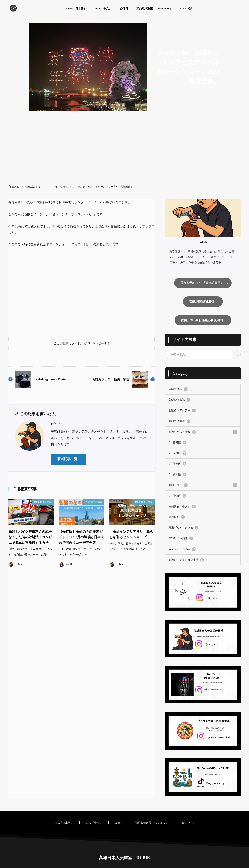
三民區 (180, 443)
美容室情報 (178, 390)
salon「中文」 (103, 8)
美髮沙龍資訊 (179, 401)
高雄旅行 (177, 517)
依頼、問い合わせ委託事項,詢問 (202, 321)
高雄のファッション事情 (186, 559)
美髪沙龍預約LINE (202, 302)
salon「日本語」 (76, 8)
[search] (236, 355)
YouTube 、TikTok (182, 549)
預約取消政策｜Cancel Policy (154, 8)
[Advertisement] (124, 152)
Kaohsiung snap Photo (51, 380)
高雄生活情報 (32, 187)
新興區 (180, 475)
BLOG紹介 (186, 8)
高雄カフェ (178, 485)
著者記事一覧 (68, 461)
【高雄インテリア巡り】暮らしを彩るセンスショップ (130, 539)
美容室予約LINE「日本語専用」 (202, 283)
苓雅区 (180, 453)
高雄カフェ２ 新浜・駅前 (109, 380)
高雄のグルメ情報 (182, 432)
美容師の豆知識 (181, 538)
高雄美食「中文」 (182, 507)
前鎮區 (180, 496)
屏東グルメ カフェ (184, 528)
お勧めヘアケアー (182, 411)
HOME (16, 187)
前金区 (180, 464)
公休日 (124, 8)
